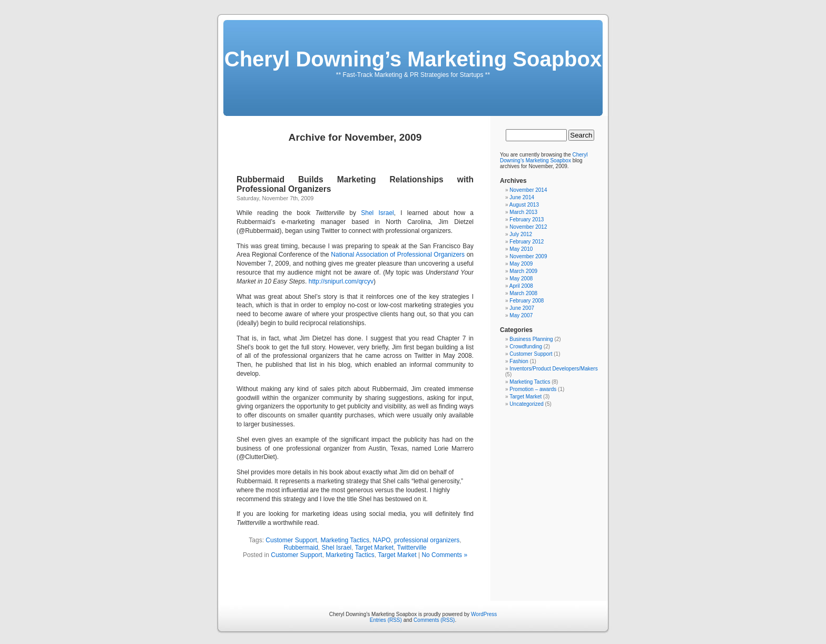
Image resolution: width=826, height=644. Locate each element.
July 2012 (521, 234)
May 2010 (521, 249)
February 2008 (527, 301)
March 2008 (523, 293)
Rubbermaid (301, 548)
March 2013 (523, 212)
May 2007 (521, 315)
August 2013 (524, 205)
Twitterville (412, 548)
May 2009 (521, 264)
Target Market (374, 548)
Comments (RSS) (434, 620)
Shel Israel (377, 213)
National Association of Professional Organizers (399, 255)
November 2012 (528, 227)
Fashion (519, 361)
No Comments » (444, 555)
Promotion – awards (533, 389)
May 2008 (521, 279)
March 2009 (523, 271)
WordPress (484, 614)
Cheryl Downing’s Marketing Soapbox (413, 59)
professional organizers (427, 540)
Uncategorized (526, 404)
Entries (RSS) (386, 620)
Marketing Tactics (345, 540)
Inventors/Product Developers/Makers (553, 369)
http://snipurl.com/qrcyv (341, 281)
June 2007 (522, 308)
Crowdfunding (526, 347)
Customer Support (291, 540)
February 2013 (527, 219)
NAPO (382, 540)
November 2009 (528, 256)
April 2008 (521, 286)
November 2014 (528, 190)
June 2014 (522, 197)
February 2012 (527, 242)
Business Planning (531, 339)
